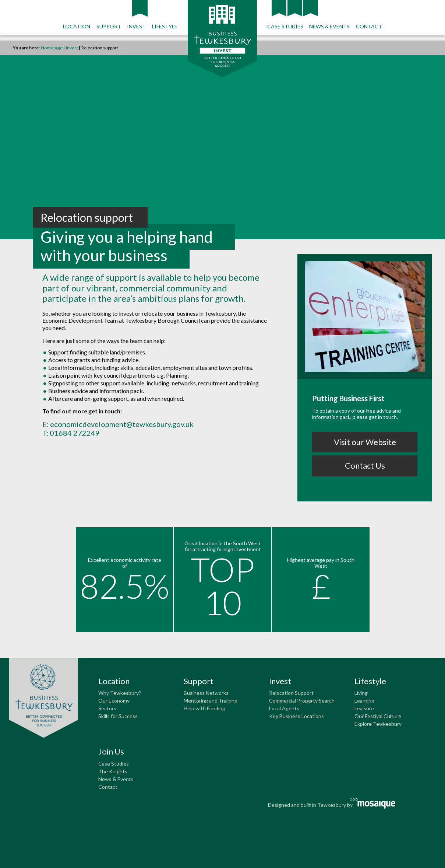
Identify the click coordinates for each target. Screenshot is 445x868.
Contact (108, 787)
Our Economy (114, 701)
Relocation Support (291, 693)
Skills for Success (118, 716)
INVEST (137, 26)
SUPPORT (109, 26)
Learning (364, 701)
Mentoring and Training (211, 701)
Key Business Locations (296, 716)
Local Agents (284, 708)
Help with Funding (204, 708)
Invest (72, 48)
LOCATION (77, 26)
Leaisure (364, 708)
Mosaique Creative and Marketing (373, 804)
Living (361, 693)
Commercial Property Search (302, 701)
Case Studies (114, 764)
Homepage (52, 48)
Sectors (107, 708)
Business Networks (206, 693)
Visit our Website (365, 442)
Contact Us (365, 465)
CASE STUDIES (285, 26)
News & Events (116, 779)
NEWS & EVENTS (329, 26)
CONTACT (368, 26)
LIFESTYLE (165, 26)
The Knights (113, 771)
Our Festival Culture (378, 716)
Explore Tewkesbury (378, 724)
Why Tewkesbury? (120, 693)
